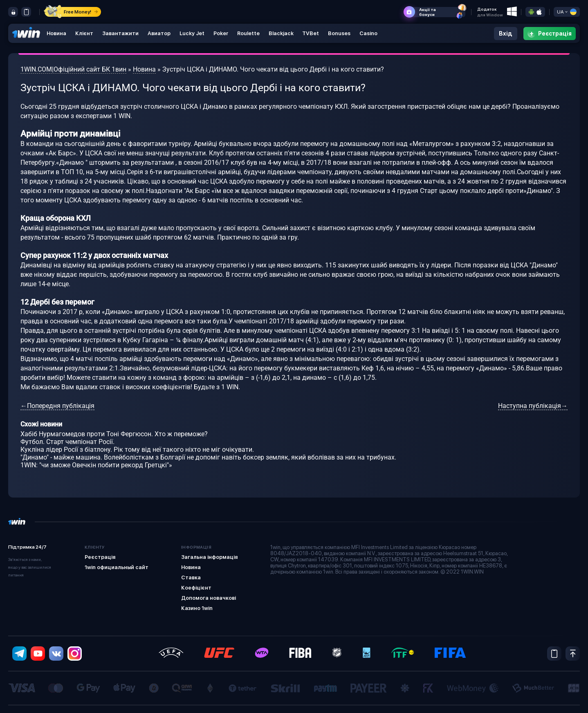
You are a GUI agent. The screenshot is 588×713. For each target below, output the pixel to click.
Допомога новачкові (209, 598)
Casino (369, 33)
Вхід (506, 34)
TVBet (311, 33)
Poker (221, 33)
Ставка (191, 577)
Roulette (248, 33)
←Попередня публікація (57, 406)
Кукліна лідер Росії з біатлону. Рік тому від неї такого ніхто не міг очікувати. (137, 450)
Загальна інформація (209, 557)
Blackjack (281, 33)
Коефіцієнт (196, 588)
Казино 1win (197, 608)
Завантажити (120, 33)
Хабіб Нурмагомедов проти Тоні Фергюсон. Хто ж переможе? (114, 434)
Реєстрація (100, 557)
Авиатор (159, 33)
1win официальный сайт (117, 567)
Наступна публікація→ (533, 406)
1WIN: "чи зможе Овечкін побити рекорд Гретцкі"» (96, 465)
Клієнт (84, 33)
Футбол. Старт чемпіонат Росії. (67, 442)
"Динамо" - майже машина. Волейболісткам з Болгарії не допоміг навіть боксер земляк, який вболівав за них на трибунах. (208, 457)
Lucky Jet (192, 33)
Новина (56, 33)
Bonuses (340, 33)
